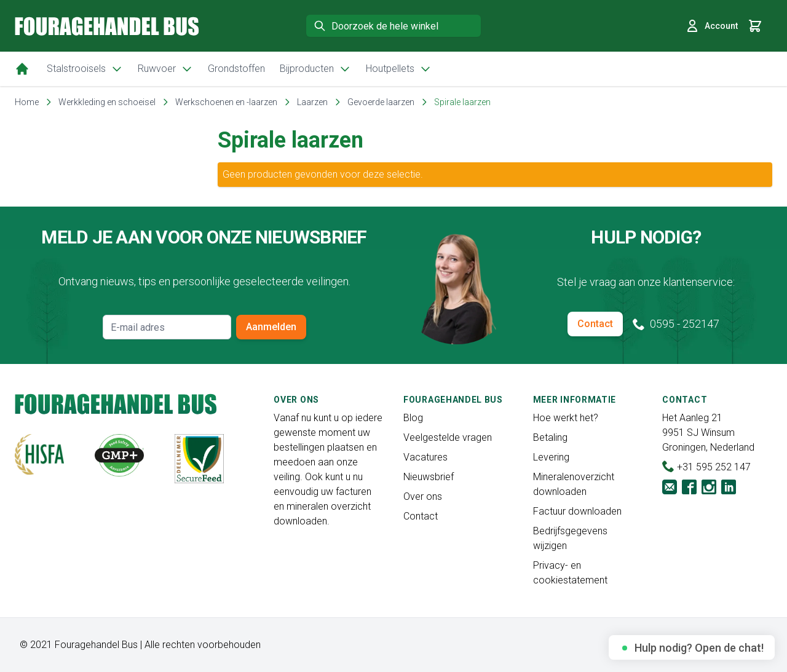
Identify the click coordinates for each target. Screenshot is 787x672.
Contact (595, 324)
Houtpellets (399, 69)
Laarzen (312, 102)
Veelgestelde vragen (448, 437)
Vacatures (425, 457)
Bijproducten (315, 69)
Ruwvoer (165, 69)
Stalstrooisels (85, 69)
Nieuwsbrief (429, 477)
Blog (413, 418)
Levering (551, 457)
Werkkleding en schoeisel (107, 102)
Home (27, 102)
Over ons (423, 496)
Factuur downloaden (577, 511)
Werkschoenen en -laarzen (226, 102)
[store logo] (107, 26)
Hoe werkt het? (566, 418)
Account (711, 26)
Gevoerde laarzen (381, 102)
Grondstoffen (236, 69)
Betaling (550, 437)
